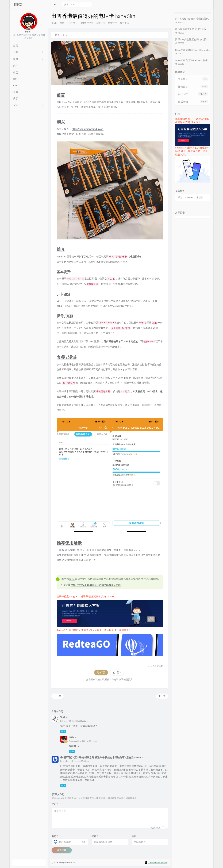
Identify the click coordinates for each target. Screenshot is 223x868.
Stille (55, 23)
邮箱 (95, 836)
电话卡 (200, 197)
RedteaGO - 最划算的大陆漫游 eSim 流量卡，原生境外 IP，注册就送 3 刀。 (96, 630)
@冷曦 (72, 746)
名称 (55, 836)
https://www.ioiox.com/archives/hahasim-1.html (96, 585)
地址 (134, 836)
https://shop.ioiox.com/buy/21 (88, 129)
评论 (55, 804)
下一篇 (162, 696)
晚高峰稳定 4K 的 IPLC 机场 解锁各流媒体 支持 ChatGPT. (86, 596)
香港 (180, 197)
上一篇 (57, 696)
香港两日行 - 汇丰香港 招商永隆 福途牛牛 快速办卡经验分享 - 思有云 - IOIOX (101, 757)
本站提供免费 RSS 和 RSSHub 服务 (193, 29)
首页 (57, 35)
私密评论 (155, 828)
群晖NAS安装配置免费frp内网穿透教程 (196, 39)
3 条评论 (101, 23)
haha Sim (189, 197)
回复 (63, 732)
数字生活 (124, 23)
